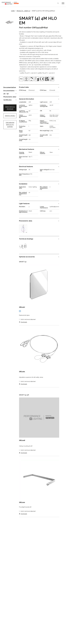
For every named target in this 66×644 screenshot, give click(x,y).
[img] (21, 79)
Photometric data (10, 97)
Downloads (24, 322)
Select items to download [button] (10, 108)
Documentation (9, 91)
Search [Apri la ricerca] (58, 3)
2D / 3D (6, 94)
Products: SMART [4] (23, 11)
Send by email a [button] (10, 116)
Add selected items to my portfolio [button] (10, 125)
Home (13, 11)
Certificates (8, 100)
